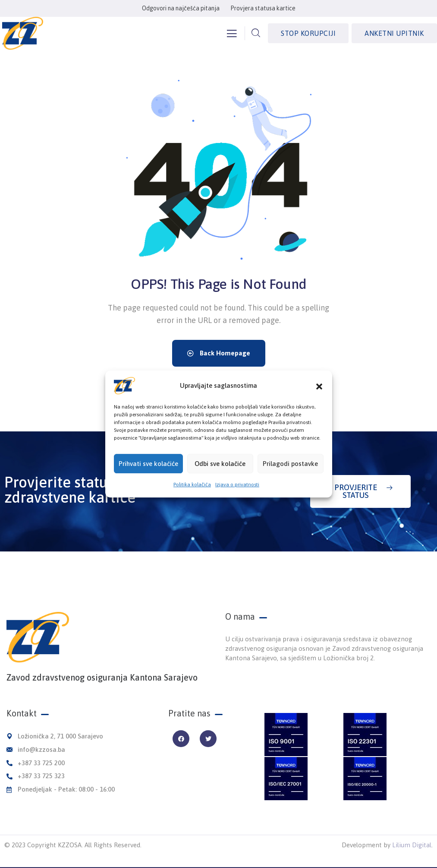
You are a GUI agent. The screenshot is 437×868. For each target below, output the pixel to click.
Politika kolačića (192, 497)
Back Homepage (219, 353)
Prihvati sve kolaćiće (148, 476)
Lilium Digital (412, 845)
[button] (319, 398)
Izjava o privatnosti (237, 497)
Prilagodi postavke (290, 476)
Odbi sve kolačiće (220, 476)
